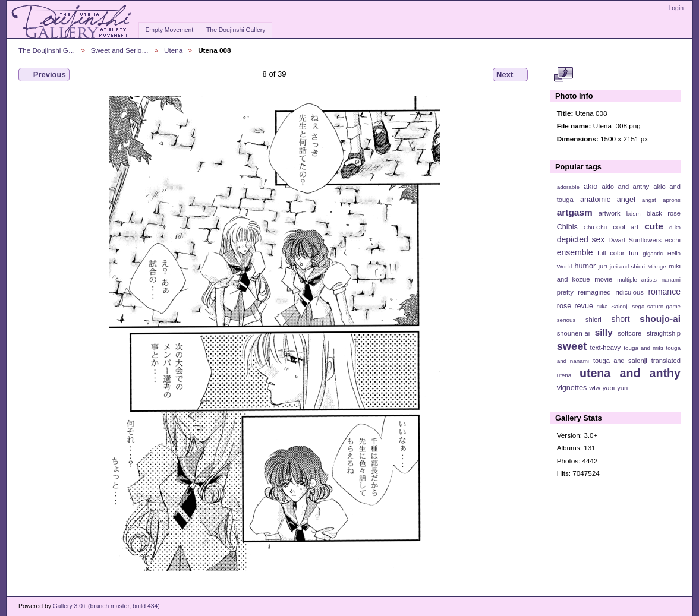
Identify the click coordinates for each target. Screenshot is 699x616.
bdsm (634, 214)
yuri (622, 388)
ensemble (575, 252)
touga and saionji (620, 361)
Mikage (657, 266)
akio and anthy (625, 187)
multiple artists (637, 279)
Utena (173, 50)
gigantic (653, 253)
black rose (664, 213)
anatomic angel (608, 200)
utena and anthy (630, 373)
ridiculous (629, 292)
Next (510, 75)
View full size (563, 75)
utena (564, 375)
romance (664, 292)
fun (634, 253)
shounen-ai (574, 333)
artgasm (575, 212)
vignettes (572, 388)
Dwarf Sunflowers (635, 240)
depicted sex (581, 239)
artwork (610, 213)
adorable (568, 187)
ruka (602, 306)
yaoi (609, 388)
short (620, 319)
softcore (629, 333)
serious (566, 320)
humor (585, 266)
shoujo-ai (660, 319)
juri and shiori (627, 266)
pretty (565, 292)
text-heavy (605, 348)
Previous (44, 75)
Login (676, 8)
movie (603, 279)
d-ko (675, 227)
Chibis (567, 227)
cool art (626, 227)
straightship (664, 333)
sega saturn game (656, 306)
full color (611, 253)
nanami (671, 279)
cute (654, 226)
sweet (572, 346)
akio (591, 187)
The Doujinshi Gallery (236, 30)
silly (604, 332)
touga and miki (643, 348)
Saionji (620, 306)
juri (603, 266)
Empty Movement (169, 30)
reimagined (594, 292)
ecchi (673, 240)
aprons (672, 200)
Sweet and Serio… (120, 50)
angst (649, 200)
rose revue (575, 306)
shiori (593, 320)
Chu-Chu (595, 227)
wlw (595, 388)
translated (666, 361)
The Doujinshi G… (47, 50)
